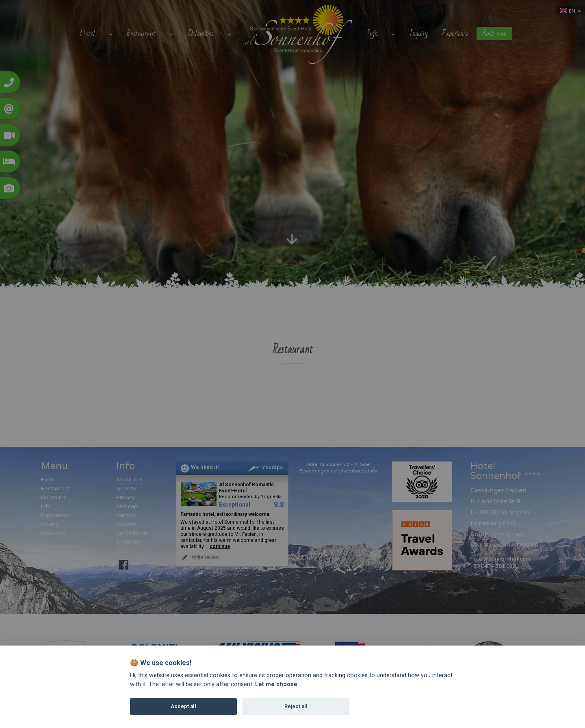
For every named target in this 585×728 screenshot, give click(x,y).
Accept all (183, 706)
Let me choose (276, 684)
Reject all (296, 706)
